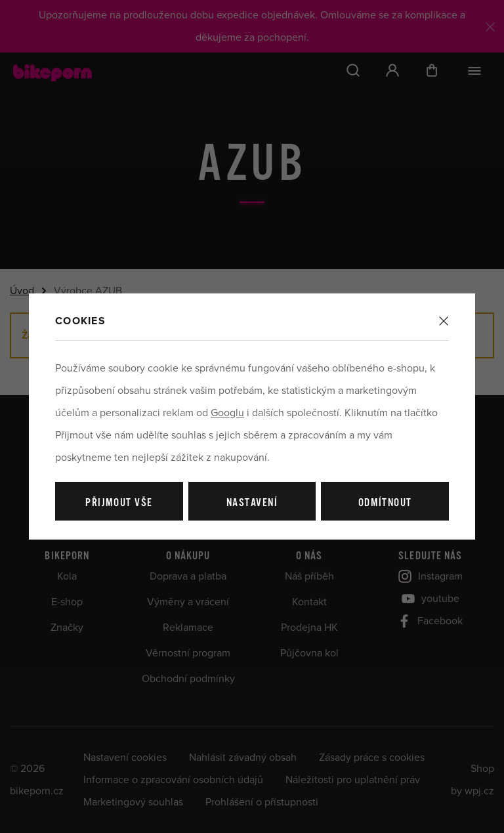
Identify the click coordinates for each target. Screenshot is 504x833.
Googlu (227, 413)
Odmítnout (385, 503)
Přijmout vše (119, 503)
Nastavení (252, 503)
